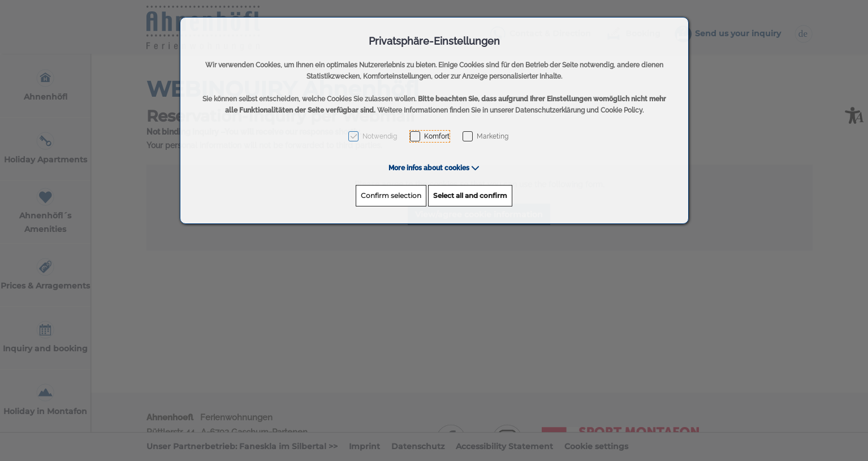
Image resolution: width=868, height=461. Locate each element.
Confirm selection (391, 195)
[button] (434, 168)
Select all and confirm (470, 195)
